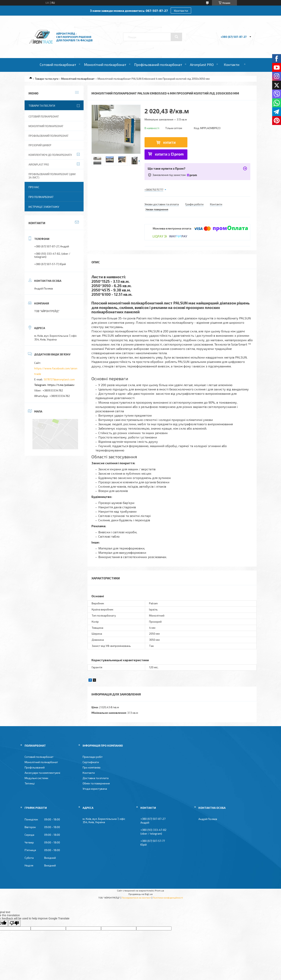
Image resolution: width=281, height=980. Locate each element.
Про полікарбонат (41, 197)
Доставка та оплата (96, 778)
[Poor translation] (14, 923)
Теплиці (30, 783)
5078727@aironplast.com (59, 379)
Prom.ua (159, 890)
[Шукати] (176, 37)
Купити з (169, 154)
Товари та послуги (47, 79)
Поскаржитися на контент (136, 898)
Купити (169, 143)
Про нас (34, 187)
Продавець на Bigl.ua (140, 894)
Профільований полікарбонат (158, 65)
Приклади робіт (93, 757)
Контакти (181, 11)
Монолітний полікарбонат (105, 65)
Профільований (35, 767)
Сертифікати (91, 762)
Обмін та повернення (96, 783)
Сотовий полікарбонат (58, 65)
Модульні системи (36, 778)
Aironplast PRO (202, 65)
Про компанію (92, 767)
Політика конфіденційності (168, 898)
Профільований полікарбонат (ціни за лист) (52, 176)
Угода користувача (95, 789)
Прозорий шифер (40, 145)
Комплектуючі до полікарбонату (50, 155)
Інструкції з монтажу (44, 207)
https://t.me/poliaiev (61, 385)
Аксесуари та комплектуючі (42, 773)
